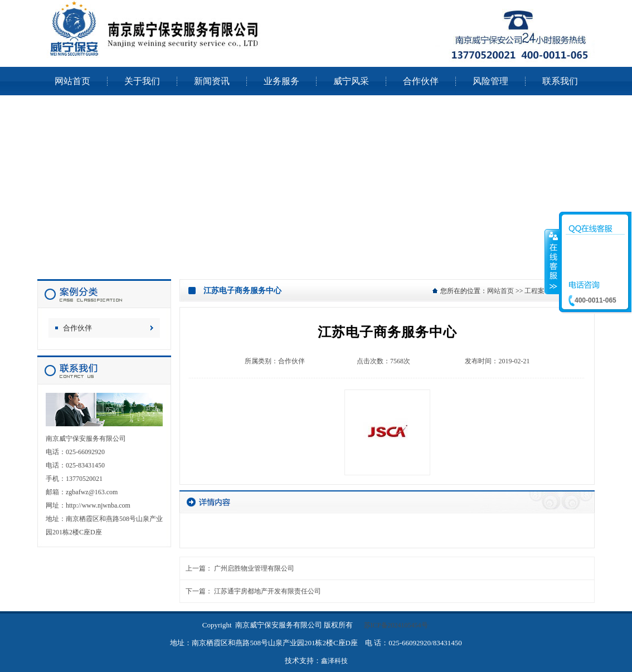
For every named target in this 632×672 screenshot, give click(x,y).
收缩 (552, 261)
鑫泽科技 (334, 661)
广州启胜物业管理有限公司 (254, 568)
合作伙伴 (77, 328)
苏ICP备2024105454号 (396, 625)
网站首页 (500, 291)
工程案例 (538, 291)
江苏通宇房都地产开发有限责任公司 (268, 591)
